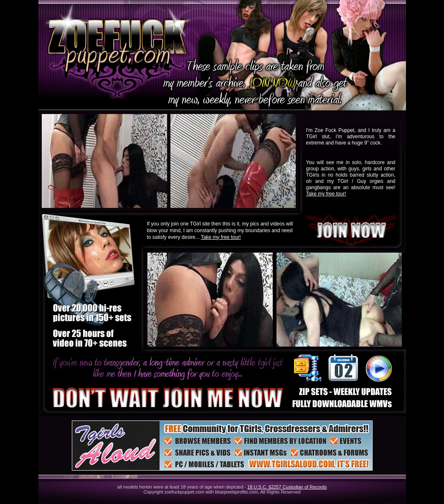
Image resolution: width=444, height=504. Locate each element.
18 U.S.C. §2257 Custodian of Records (287, 487)
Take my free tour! (326, 194)
